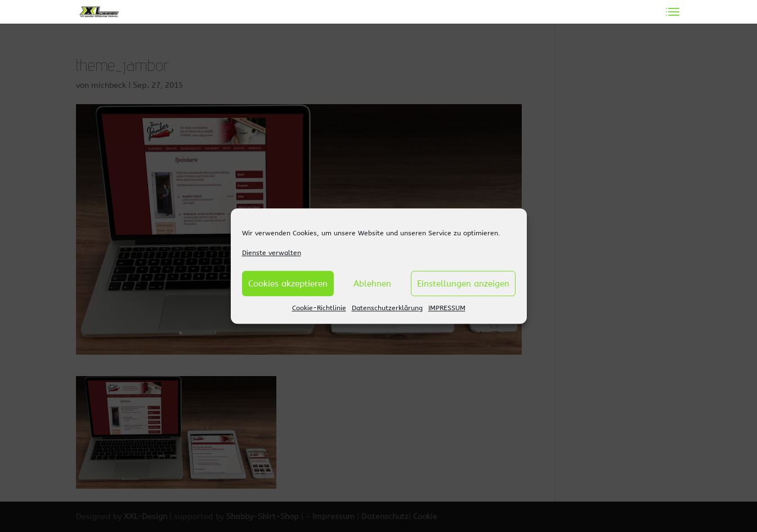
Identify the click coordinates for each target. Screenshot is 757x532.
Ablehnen (372, 284)
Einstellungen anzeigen (463, 284)
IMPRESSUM (447, 309)
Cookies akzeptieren (288, 284)
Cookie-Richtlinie (319, 309)
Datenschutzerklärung (387, 309)
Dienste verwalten (272, 253)
